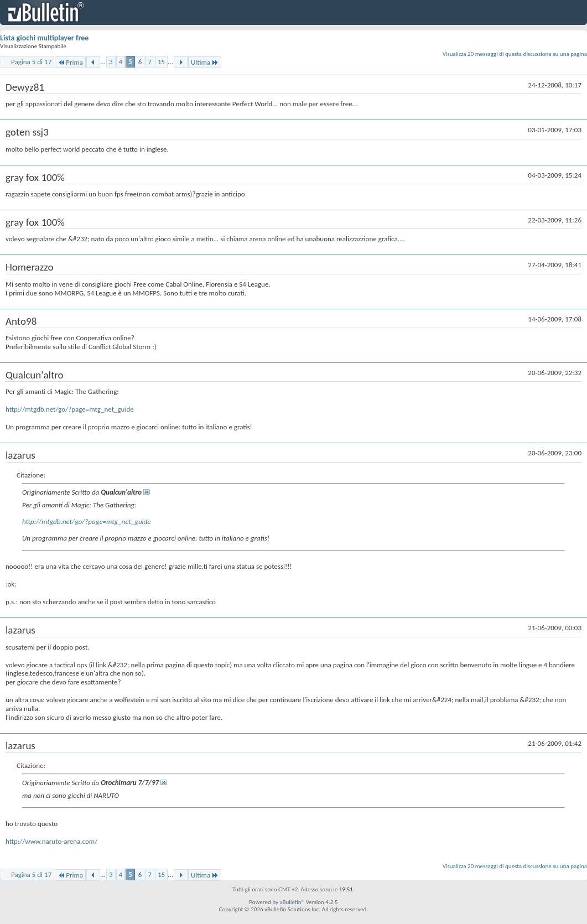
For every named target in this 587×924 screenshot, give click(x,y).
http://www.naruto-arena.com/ (51, 841)
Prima (70, 62)
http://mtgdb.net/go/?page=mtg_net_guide (70, 409)
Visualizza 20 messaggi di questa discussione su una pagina (515, 54)
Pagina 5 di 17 (31, 62)
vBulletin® (292, 902)
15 (161, 62)
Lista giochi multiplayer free (44, 38)
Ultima (205, 62)
